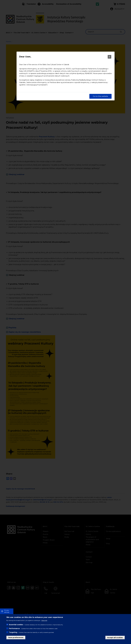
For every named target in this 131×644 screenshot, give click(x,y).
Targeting (13, 632)
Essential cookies (16, 625)
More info (44, 620)
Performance (14, 628)
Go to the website (100, 96)
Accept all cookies (115, 637)
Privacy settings (7, 611)
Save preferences (16, 637)
